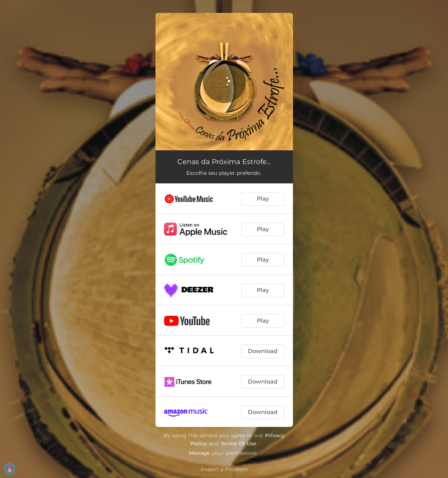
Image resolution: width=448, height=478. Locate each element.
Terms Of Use (238, 443)
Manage (200, 453)
